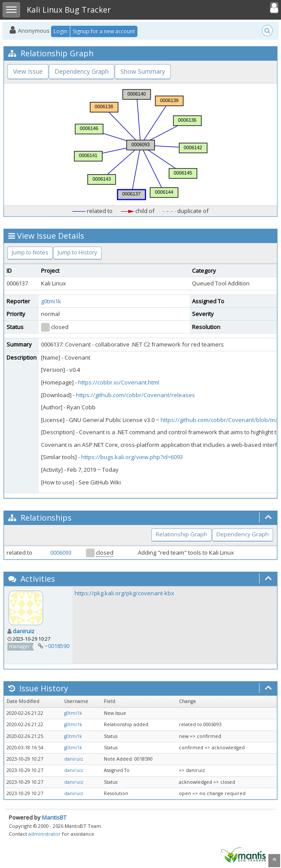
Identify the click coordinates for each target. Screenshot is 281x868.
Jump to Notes (30, 252)
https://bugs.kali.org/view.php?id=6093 (132, 457)
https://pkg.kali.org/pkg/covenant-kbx (124, 593)
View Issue (28, 71)
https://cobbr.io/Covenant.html (119, 382)
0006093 (61, 552)
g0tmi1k (51, 301)
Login (60, 31)
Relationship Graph (182, 534)
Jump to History (77, 252)
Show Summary (143, 71)
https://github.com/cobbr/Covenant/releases (135, 395)
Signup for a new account (104, 31)
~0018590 (57, 646)
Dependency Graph (82, 71)
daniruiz (24, 631)
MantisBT (54, 817)
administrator (45, 834)
